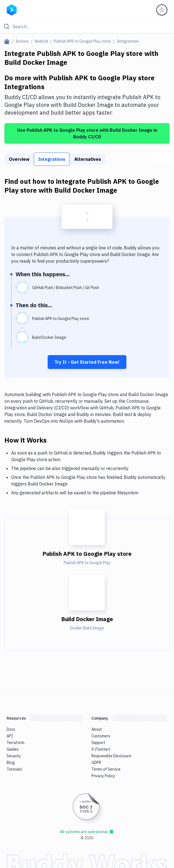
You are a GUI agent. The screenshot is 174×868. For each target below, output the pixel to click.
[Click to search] (87, 27)
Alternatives (88, 159)
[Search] (91, 27)
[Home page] (8, 41)
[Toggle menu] (162, 10)
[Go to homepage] (12, 9)
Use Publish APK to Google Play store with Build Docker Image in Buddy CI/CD (87, 133)
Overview (19, 159)
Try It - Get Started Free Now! (87, 362)
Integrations (52, 159)
